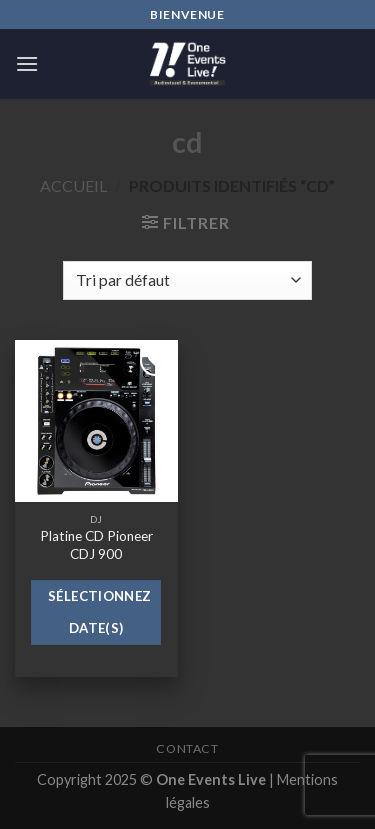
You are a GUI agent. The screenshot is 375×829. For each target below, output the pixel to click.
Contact (187, 748)
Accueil (73, 185)
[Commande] (187, 280)
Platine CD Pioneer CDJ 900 (96, 545)
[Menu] (27, 63)
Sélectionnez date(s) (100, 612)
